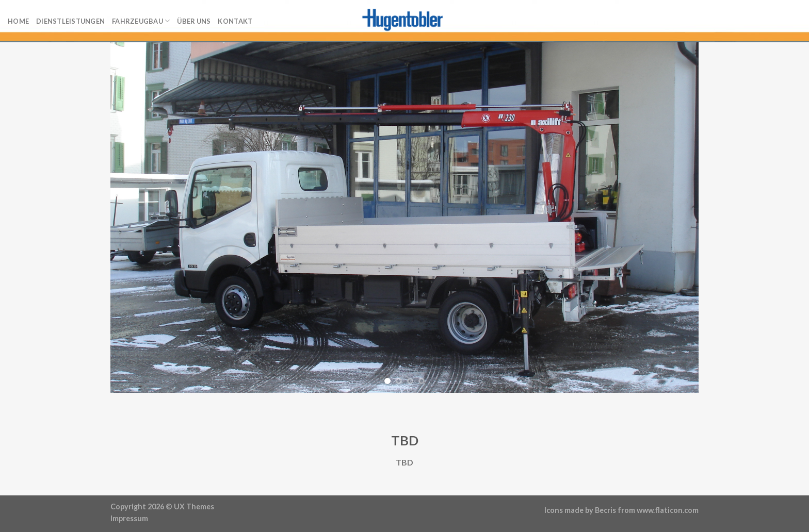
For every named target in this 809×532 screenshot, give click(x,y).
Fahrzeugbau (141, 21)
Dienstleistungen (70, 21)
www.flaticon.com (668, 510)
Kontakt (235, 21)
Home (18, 21)
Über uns (194, 21)
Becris (605, 510)
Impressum (129, 518)
